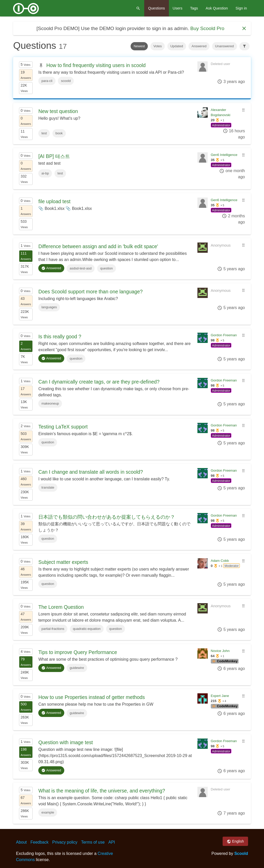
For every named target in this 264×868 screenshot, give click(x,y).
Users (178, 8)
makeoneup (50, 403)
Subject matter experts (63, 562)
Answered (199, 46)
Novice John (220, 651)
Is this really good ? (60, 337)
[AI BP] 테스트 (54, 156)
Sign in (241, 8)
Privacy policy (65, 842)
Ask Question (217, 8)
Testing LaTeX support (63, 427)
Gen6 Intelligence (224, 155)
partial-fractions (53, 629)
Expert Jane (220, 696)
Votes (158, 46)
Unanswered (225, 46)
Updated (177, 46)
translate (48, 487)
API (112, 842)
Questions (156, 8)
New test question (58, 111)
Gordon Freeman (224, 335)
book (59, 133)
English (235, 842)
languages (49, 307)
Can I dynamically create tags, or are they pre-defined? (99, 382)
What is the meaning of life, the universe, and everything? (102, 791)
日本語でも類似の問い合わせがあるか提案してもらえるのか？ (107, 517)
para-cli (47, 81)
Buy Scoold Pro (207, 28)
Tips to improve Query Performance (78, 652)
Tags (194, 8)
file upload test (54, 201)
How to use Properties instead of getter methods (92, 697)
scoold (66, 81)
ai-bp (45, 173)
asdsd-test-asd (81, 268)
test (44, 133)
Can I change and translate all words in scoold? (91, 472)
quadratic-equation (87, 629)
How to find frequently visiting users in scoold (96, 65)
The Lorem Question (61, 607)
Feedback (39, 842)
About (21, 842)
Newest (139, 46)
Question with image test (66, 742)
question (107, 268)
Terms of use (93, 842)
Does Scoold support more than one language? (90, 292)
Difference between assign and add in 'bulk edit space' (98, 246)
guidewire (77, 668)
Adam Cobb (220, 561)
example (48, 812)
